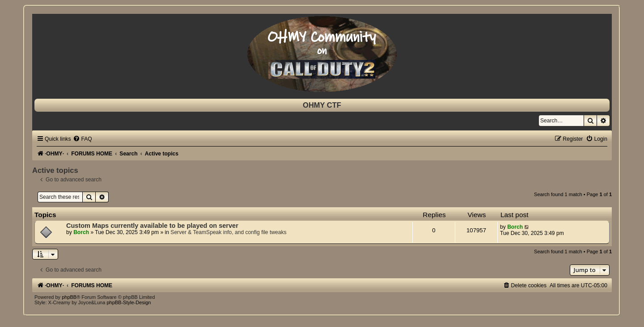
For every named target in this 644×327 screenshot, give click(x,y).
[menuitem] (82, 139)
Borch (81, 232)
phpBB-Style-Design (129, 302)
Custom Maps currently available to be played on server (152, 226)
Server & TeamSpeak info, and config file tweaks (228, 232)
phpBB (69, 297)
